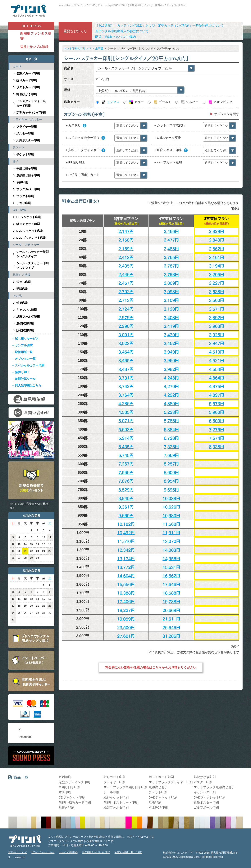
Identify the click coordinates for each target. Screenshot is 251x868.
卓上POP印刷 (158, 807)
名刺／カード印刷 (28, 73)
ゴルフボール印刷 (206, 807)
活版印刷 (22, 289)
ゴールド (162, 102)
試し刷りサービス (27, 339)
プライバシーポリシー (43, 852)
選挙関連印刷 (25, 324)
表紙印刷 (22, 182)
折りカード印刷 (27, 80)
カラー (136, 102)
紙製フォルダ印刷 (28, 317)
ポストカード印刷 (28, 87)
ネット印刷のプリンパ (77, 48)
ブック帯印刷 (25, 196)
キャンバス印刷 (27, 310)
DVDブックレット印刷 (31, 238)
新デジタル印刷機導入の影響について (122, 31)
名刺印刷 (65, 777)
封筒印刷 (22, 303)
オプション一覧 (25, 359)
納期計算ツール (25, 379)
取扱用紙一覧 (24, 352)
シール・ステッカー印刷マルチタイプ (32, 266)
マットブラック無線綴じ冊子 (214, 787)
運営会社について (18, 852)
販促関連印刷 (25, 330)
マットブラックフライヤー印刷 (171, 782)
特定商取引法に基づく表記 (96, 852)
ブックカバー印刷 (28, 189)
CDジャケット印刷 (29, 217)
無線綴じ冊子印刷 (28, 175)
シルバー (190, 102)
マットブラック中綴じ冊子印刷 (125, 787)
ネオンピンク (220, 102)
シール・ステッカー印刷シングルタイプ (32, 254)
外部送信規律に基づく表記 (128, 852)
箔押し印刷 (24, 282)
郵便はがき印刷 (27, 94)
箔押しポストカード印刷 (121, 802)
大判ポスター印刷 (28, 140)
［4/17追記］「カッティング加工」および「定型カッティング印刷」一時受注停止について (159, 25)
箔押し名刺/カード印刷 (75, 802)
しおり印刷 (24, 203)
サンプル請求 (24, 345)
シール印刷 (111, 792)
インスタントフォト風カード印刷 (31, 103)
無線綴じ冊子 (158, 787)
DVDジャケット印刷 (30, 231)
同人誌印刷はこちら (28, 385)
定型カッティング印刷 (31, 113)
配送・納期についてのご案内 (116, 37)
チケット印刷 (25, 154)
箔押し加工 (22, 372)
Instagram (25, 737)
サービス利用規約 (68, 852)
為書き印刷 (66, 807)
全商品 (99, 48)
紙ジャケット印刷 (28, 224)
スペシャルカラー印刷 (30, 365)
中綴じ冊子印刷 (27, 168)
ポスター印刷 (25, 134)
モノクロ (110, 102)
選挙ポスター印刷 (206, 802)
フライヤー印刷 (27, 127)
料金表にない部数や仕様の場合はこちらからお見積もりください (151, 667)
